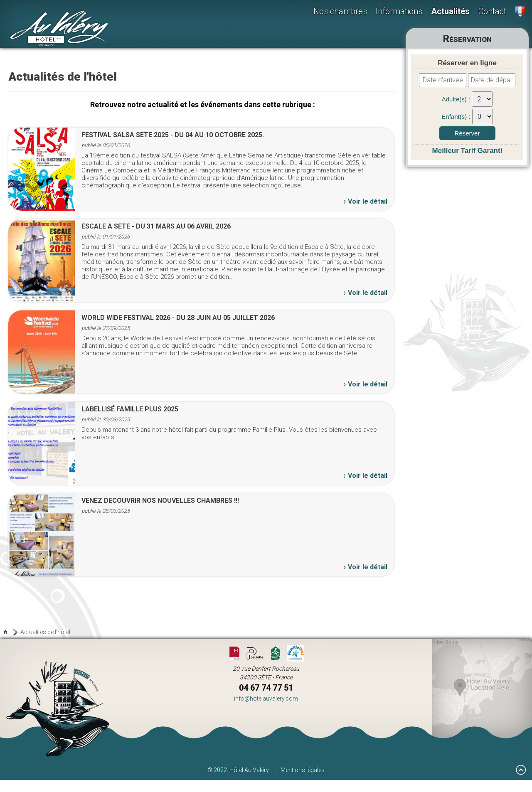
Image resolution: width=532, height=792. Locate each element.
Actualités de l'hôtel (45, 632)
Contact (492, 11)
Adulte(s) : (457, 99)
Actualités (450, 11)
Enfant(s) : (457, 117)
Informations (399, 11)
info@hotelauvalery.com (266, 699)
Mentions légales (303, 770)
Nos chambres (340, 11)
